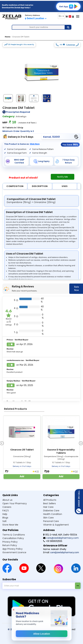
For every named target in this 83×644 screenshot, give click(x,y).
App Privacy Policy (12, 549)
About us (7, 500)
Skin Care (48, 518)
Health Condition (53, 514)
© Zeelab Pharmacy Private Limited (30, 629)
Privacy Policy (10, 542)
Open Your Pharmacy (15, 503)
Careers (7, 507)
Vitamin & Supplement (56, 525)
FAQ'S (6, 511)
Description (40, 186)
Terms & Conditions (14, 535)
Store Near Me (10, 525)
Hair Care (48, 507)
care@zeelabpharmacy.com (61, 538)
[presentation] (81, 443)
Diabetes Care (51, 511)
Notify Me (63, 177)
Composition (15, 186)
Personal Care (51, 521)
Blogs (5, 518)
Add (22, 476)
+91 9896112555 (53, 541)
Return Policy (10, 545)
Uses (65, 186)
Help (5, 514)
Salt (5, 521)
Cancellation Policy (13, 538)
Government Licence (14, 552)
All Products (50, 500)
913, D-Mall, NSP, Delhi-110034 (60, 535)
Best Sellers (49, 503)
